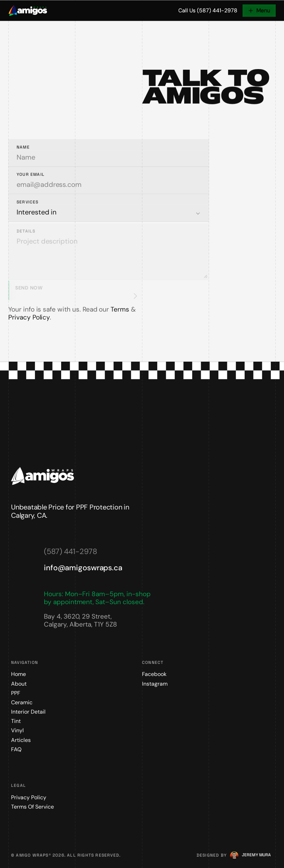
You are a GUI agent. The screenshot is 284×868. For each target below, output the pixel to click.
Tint (16, 721)
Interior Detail (28, 712)
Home (18, 674)
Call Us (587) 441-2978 (208, 11)
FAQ (16, 749)
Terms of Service (32, 807)
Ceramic (22, 702)
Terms (120, 309)
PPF (16, 693)
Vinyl (17, 730)
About (19, 684)
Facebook (154, 674)
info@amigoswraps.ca (83, 568)
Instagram (155, 684)
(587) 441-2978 (70, 551)
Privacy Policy (29, 317)
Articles (21, 740)
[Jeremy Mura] (256, 855)
